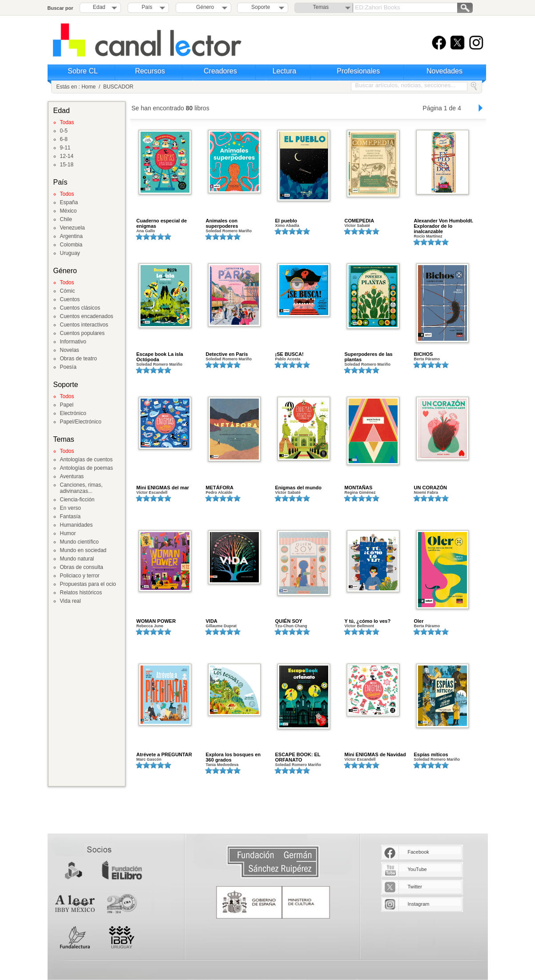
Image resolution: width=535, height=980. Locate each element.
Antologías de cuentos (86, 460)
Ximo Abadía (287, 226)
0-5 (64, 131)
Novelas (70, 350)
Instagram (419, 904)
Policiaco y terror (80, 576)
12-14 (67, 156)
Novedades (444, 71)
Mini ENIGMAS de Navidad (375, 754)
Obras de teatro (78, 359)
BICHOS (424, 354)
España (69, 202)
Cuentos (70, 299)
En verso (70, 508)
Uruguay (70, 253)
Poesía (68, 367)
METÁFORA (220, 488)
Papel (67, 405)
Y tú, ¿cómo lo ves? (368, 621)
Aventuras (72, 476)
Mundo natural (77, 559)
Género (203, 7)
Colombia (71, 245)
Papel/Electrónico (81, 422)
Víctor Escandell (152, 492)
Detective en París (227, 354)
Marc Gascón (149, 759)
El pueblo (286, 221)
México (68, 211)
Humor (68, 533)
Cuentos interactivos (84, 325)
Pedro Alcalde (219, 492)
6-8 (64, 139)
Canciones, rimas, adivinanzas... (81, 488)
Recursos (150, 71)
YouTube (417, 869)
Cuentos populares (82, 333)
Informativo (73, 342)
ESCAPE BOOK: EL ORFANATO (298, 757)
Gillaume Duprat (221, 626)
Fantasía (70, 516)
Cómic (68, 291)
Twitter (415, 887)
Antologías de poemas (86, 468)
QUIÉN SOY (289, 621)
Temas (321, 7)
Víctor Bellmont (360, 626)
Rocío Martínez (428, 236)
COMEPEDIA (360, 221)
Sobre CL (83, 71)
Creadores (220, 71)
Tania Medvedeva (222, 765)
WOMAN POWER (156, 621)
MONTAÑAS (359, 488)
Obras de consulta (82, 567)
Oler (419, 621)
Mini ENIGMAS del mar (163, 488)
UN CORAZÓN (431, 488)
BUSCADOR (118, 87)
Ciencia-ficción (77, 500)
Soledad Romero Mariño (229, 231)
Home (88, 87)
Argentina (71, 236)
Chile (66, 219)
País (147, 7)
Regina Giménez (360, 492)
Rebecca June (150, 626)
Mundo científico (79, 542)
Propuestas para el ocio (88, 584)
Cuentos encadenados (87, 316)
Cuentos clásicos (80, 308)
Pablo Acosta (288, 359)
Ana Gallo (146, 231)
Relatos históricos (81, 593)
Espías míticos (431, 754)
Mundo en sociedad (83, 550)
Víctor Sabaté (358, 226)
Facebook (418, 852)
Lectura (284, 71)
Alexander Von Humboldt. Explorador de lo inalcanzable (444, 226)
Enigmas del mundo (299, 488)
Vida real (70, 601)
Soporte (261, 7)
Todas (67, 122)
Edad (99, 7)
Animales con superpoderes (222, 223)
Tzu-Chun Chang (291, 626)
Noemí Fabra (426, 492)
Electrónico (73, 413)
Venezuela (72, 228)
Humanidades (76, 525)
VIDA (212, 621)
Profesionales (358, 71)
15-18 (67, 165)
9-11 (65, 148)
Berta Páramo (427, 359)
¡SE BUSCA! (290, 354)
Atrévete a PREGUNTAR (164, 754)
